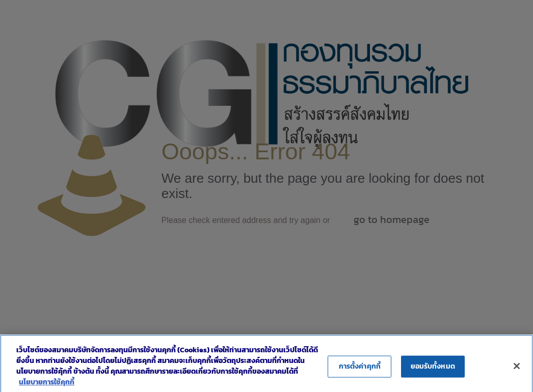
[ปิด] (517, 370)
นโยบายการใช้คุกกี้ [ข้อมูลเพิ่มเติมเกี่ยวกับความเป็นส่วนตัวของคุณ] (47, 387)
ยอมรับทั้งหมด (433, 370)
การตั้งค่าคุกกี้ (360, 370)
